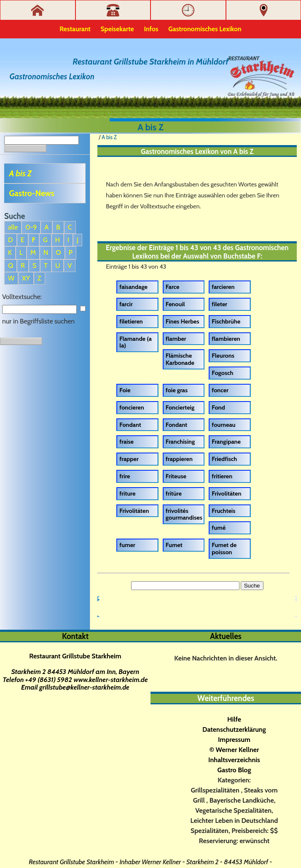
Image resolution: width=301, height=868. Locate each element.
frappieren (179, 459)
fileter (219, 304)
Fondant (130, 425)
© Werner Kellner (234, 750)
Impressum (234, 740)
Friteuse (176, 476)
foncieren (132, 407)
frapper (129, 459)
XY (26, 278)
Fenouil (175, 304)
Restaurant (75, 29)
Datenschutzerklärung (234, 729)
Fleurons (223, 356)
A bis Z (21, 173)
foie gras (177, 390)
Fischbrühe (226, 321)
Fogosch (222, 373)
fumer (127, 545)
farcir (126, 304)
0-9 (31, 227)
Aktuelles (226, 636)
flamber (176, 339)
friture (127, 493)
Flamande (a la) (135, 342)
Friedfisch (224, 459)
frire (125, 476)
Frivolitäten (226, 493)
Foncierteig (180, 407)
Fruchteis (223, 511)
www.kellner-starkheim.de (110, 680)
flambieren (226, 339)
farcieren (223, 287)
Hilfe (234, 719)
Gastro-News (32, 193)
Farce (173, 287)
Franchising (180, 442)
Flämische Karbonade (180, 359)
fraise (126, 442)
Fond (218, 407)
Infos (151, 29)
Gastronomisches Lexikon (205, 29)
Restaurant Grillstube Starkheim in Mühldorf (150, 62)
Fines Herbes (183, 321)
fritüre (174, 493)
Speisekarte (117, 29)
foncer (220, 390)
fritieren (222, 476)
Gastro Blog (234, 770)
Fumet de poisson (224, 549)
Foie (125, 390)
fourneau (223, 425)
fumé (219, 528)
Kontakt (75, 636)
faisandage (133, 287)
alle (13, 227)
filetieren (131, 321)
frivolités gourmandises (184, 514)
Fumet (174, 545)
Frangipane (226, 442)
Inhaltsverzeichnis (234, 760)
